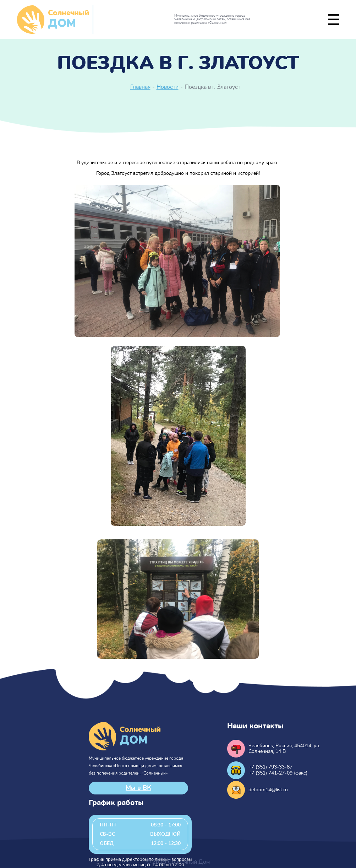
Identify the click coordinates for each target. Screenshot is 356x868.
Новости (168, 87)
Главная (140, 87)
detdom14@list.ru (268, 790)
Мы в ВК (138, 788)
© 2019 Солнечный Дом (178, 862)
